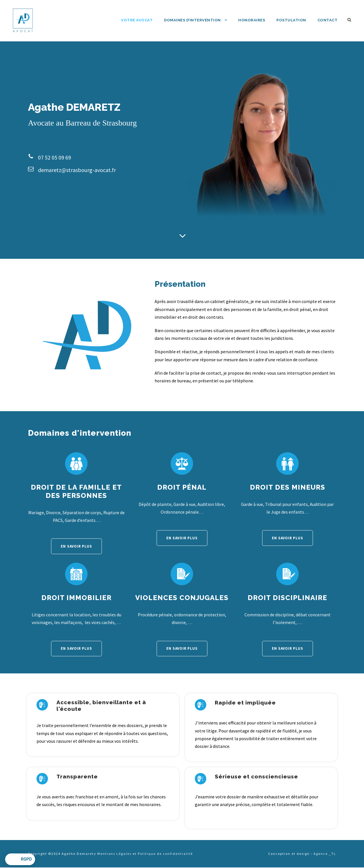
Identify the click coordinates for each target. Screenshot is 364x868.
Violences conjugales (182, 598)
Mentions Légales (114, 854)
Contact (328, 20)
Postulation (291, 20)
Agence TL (325, 854)
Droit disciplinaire (287, 598)
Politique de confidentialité (165, 854)
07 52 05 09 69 (54, 157)
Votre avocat (137, 20)
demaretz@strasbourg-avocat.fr (77, 170)
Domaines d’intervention (192, 20)
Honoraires (252, 20)
